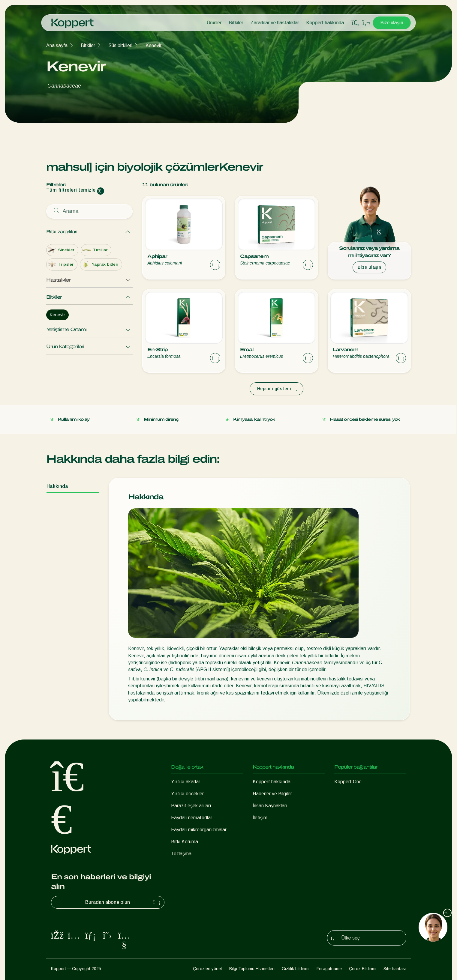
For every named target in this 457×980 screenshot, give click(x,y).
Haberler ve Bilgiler (272, 794)
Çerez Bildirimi (363, 969)
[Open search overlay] (356, 23)
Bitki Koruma (185, 842)
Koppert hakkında (325, 23)
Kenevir (153, 45)
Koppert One (348, 782)
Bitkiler (236, 23)
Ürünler (214, 23)
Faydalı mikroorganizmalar (199, 830)
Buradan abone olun (123, 902)
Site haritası (395, 969)
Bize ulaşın (392, 23)
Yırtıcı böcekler (187, 794)
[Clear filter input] (101, 191)
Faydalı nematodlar (192, 818)
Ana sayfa (57, 45)
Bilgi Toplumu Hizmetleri (252, 969)
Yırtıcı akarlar (186, 782)
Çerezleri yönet (207, 969)
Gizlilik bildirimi (296, 969)
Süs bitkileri (120, 45)
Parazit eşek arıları (191, 806)
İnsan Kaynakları (270, 806)
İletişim (260, 818)
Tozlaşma (181, 854)
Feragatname (329, 969)
